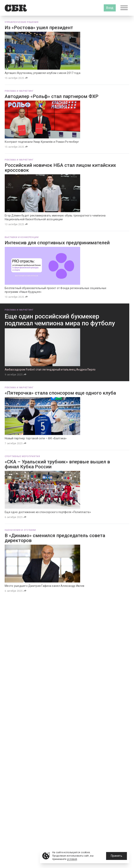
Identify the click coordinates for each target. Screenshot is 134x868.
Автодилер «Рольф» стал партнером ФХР (52, 96)
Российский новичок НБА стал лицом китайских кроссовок (60, 168)
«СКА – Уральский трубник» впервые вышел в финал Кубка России (57, 464)
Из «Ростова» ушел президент (39, 28)
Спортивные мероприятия (22, 456)
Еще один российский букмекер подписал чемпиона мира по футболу (60, 320)
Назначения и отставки (20, 530)
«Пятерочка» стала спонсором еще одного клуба (60, 393)
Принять (117, 856)
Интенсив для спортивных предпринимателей (57, 243)
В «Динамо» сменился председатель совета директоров (55, 538)
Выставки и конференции (22, 237)
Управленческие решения (22, 22)
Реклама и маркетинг (19, 91)
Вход (110, 8)
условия (72, 859)
